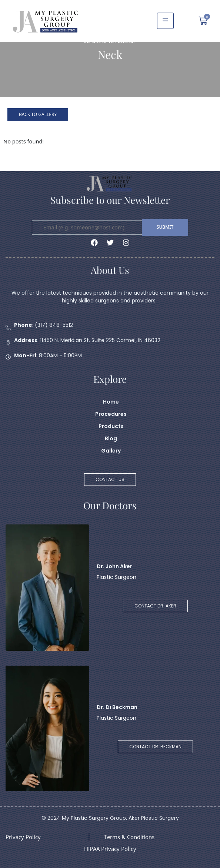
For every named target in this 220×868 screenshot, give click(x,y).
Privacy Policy (23, 837)
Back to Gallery (38, 114)
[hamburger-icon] (165, 21)
